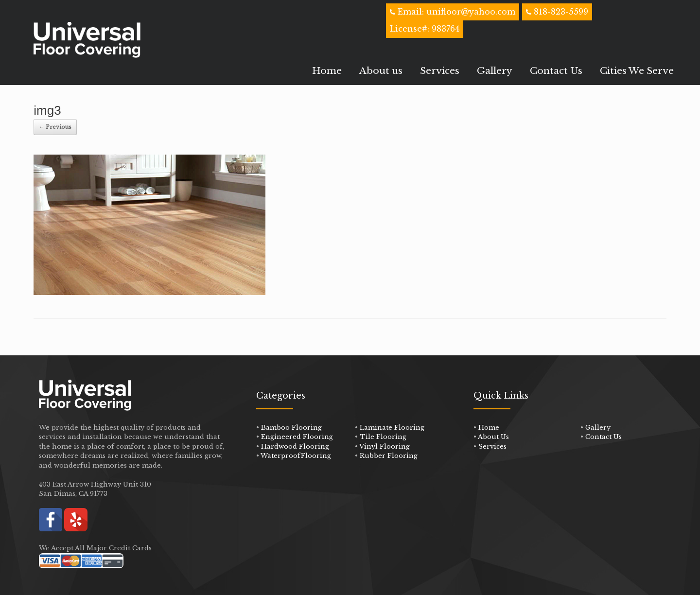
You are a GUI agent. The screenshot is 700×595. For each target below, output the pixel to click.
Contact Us (556, 71)
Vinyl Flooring (385, 446)
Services (440, 71)
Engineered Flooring (297, 437)
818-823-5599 (561, 12)
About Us (493, 437)
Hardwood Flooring (295, 446)
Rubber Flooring (389, 456)
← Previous (55, 127)
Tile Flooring (383, 437)
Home (327, 71)
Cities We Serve (637, 71)
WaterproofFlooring (296, 456)
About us (381, 71)
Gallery (495, 71)
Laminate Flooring (392, 428)
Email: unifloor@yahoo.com (455, 12)
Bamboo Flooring (291, 428)
